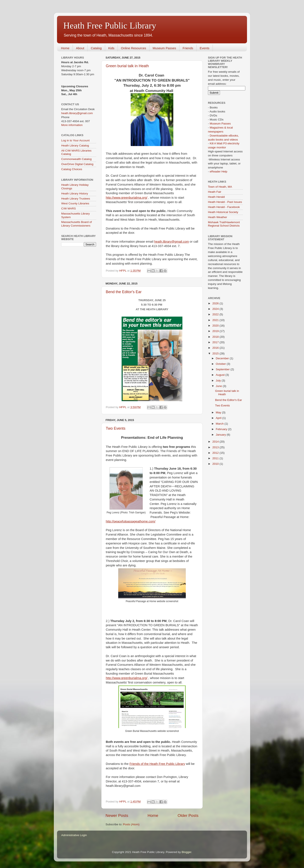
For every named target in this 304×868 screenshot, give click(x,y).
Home (65, 48)
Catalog (96, 48)
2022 (216, 314)
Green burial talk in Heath (127, 66)
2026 (216, 303)
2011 (216, 458)
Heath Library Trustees (76, 199)
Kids (111, 48)
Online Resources (134, 48)
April (219, 418)
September (223, 369)
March (220, 424)
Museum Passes (164, 48)
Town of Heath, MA (220, 187)
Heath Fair (215, 192)
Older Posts (188, 815)
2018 (216, 337)
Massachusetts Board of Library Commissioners (77, 224)
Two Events (116, 428)
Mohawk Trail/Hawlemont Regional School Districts (224, 224)
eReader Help (218, 172)
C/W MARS (69, 208)
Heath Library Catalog (75, 146)
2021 (216, 320)
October (221, 364)
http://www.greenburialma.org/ (127, 198)
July (219, 381)
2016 (216, 348)
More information (72, 125)
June (219, 386)
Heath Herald (216, 197)
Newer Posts (117, 815)
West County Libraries (75, 203)
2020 (216, 326)
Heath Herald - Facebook (224, 207)
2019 (216, 331)
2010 (216, 464)
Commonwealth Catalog (76, 159)
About (80, 48)
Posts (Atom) (131, 824)
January (221, 435)
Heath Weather (218, 217)
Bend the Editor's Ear (124, 292)
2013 (216, 447)
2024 (216, 309)
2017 (216, 342)
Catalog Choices (72, 169)
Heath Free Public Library (110, 26)
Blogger (186, 852)
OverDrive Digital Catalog (77, 164)
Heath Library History (75, 193)
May (219, 412)
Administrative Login (74, 835)
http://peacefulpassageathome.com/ (131, 521)
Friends (188, 48)
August (221, 375)
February (222, 429)
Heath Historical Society (223, 212)
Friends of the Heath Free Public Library (157, 764)
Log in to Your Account (75, 140)
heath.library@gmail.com (171, 242)
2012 (216, 453)
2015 (216, 353)
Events (205, 48)
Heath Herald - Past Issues (225, 202)
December (223, 358)
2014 (216, 442)
